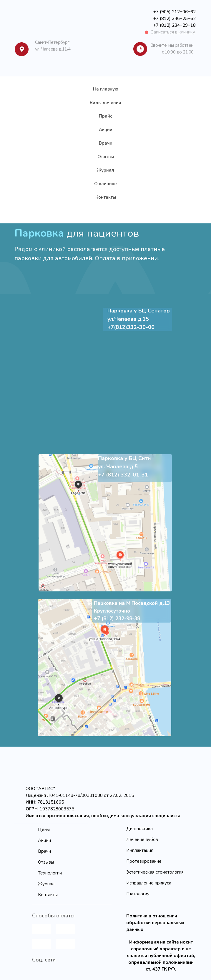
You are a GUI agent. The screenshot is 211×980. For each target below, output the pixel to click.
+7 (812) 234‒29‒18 (175, 25)
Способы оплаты (53, 916)
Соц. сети (44, 960)
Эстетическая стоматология (155, 872)
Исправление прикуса (149, 883)
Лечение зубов (142, 839)
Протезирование (144, 861)
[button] (173, 32)
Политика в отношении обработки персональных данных (155, 923)
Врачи (106, 143)
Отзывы (106, 157)
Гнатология (138, 894)
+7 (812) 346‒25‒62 (175, 19)
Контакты (106, 197)
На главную (106, 89)
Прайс (105, 116)
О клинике (105, 184)
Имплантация (140, 850)
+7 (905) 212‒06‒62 (175, 12)
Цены (44, 830)
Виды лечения (105, 103)
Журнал (105, 170)
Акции (106, 130)
